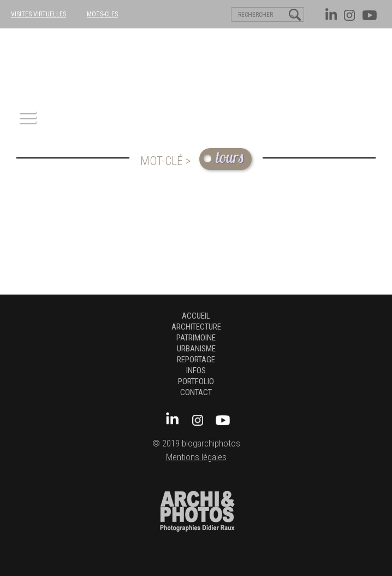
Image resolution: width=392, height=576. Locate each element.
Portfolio (196, 381)
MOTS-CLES (102, 14)
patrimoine (196, 338)
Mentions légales (196, 457)
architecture (196, 327)
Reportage (196, 360)
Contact (196, 392)
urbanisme (196, 349)
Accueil (196, 316)
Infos (196, 371)
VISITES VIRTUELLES (38, 14)
